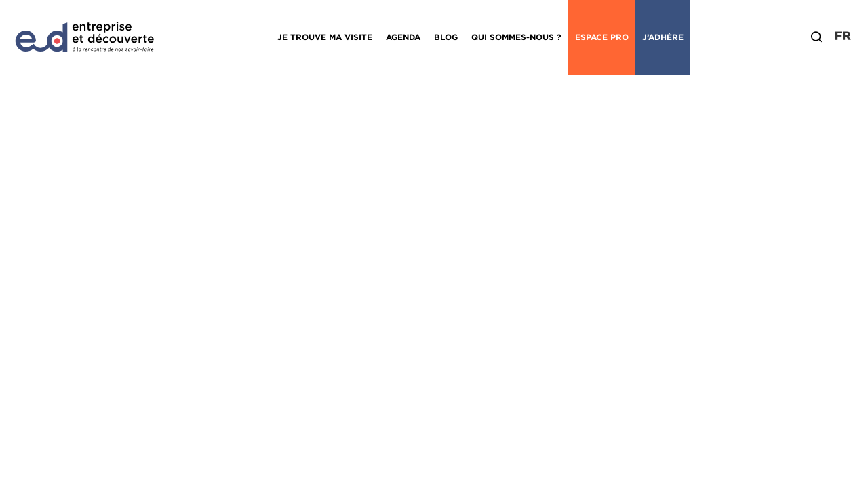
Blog (446, 37)
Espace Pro (602, 37)
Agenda (403, 37)
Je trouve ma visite (325, 37)
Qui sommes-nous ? (516, 37)
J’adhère (663, 37)
